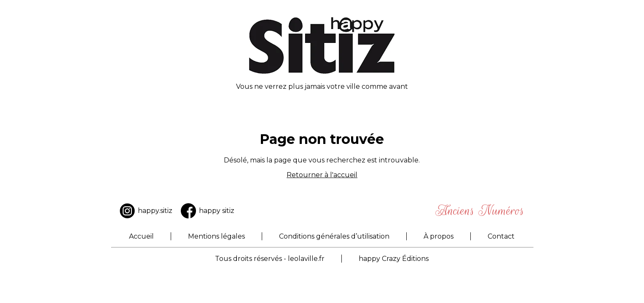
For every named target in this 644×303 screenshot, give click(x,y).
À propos (439, 236)
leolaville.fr (306, 259)
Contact (501, 236)
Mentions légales (216, 236)
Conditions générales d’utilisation (334, 236)
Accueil (141, 236)
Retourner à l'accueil (322, 175)
